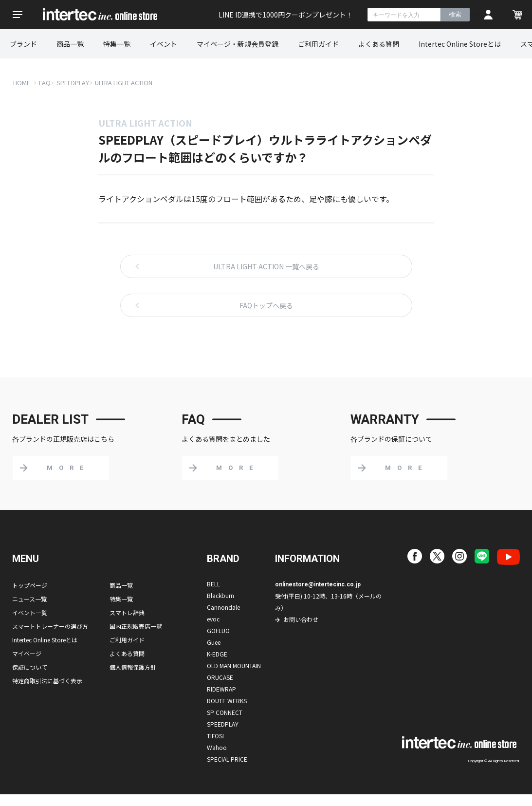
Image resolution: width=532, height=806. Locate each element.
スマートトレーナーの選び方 (50, 626)
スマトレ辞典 (127, 612)
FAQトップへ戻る (266, 305)
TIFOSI (215, 736)
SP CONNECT (225, 712)
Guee (214, 642)
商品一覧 (70, 44)
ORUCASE (220, 677)
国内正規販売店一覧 (136, 626)
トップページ (30, 585)
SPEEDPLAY (73, 83)
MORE (68, 468)
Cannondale (223, 607)
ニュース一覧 (29, 599)
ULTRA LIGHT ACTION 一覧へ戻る (266, 266)
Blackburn (220, 595)
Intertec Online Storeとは (460, 44)
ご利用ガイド (318, 44)
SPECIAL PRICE (227, 759)
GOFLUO (218, 630)
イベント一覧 (30, 612)
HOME (22, 83)
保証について (30, 667)
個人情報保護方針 (133, 667)
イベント (164, 44)
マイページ (27, 653)
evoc (213, 619)
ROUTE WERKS (227, 701)
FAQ (45, 83)
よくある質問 (379, 44)
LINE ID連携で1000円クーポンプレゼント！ (286, 15)
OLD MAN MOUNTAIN (234, 665)
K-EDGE (217, 654)
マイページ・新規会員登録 (238, 44)
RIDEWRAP (221, 689)
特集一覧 (117, 44)
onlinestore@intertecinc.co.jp (318, 584)
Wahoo (217, 747)
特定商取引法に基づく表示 (47, 681)
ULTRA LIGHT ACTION (124, 83)
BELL (213, 584)
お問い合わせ (301, 619)
